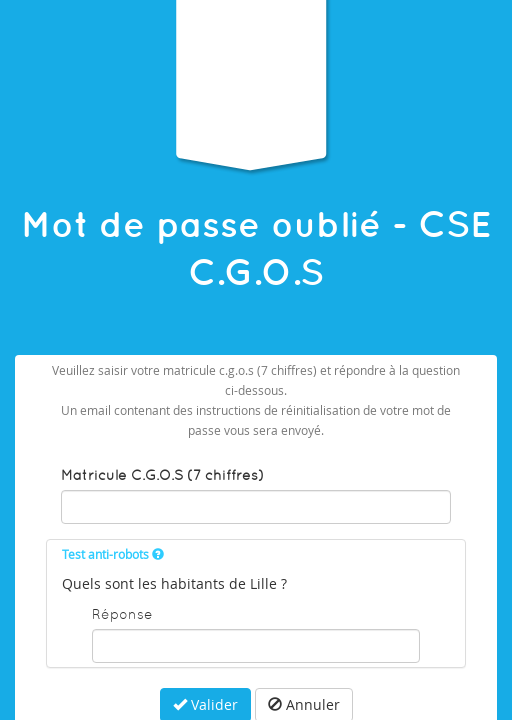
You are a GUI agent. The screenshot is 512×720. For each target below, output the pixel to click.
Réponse (122, 614)
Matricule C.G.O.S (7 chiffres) (162, 475)
